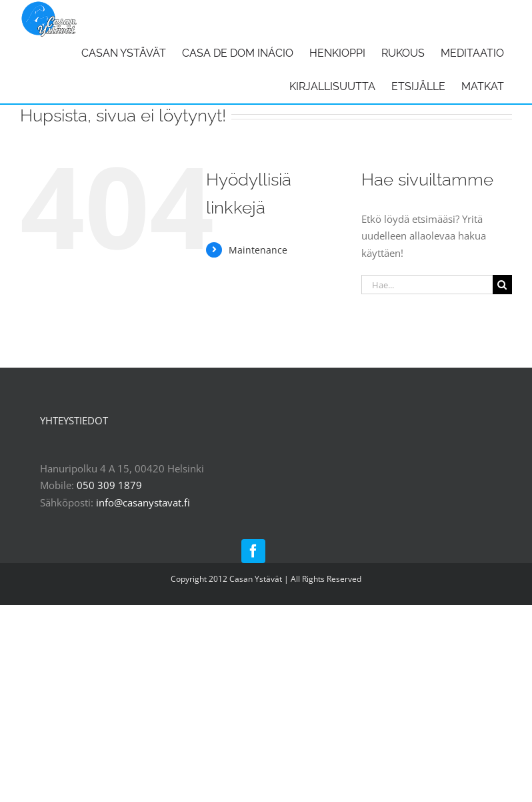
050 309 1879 (109, 485)
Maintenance (258, 250)
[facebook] (253, 551)
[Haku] (502, 285)
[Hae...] (427, 285)
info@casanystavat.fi (143, 502)
